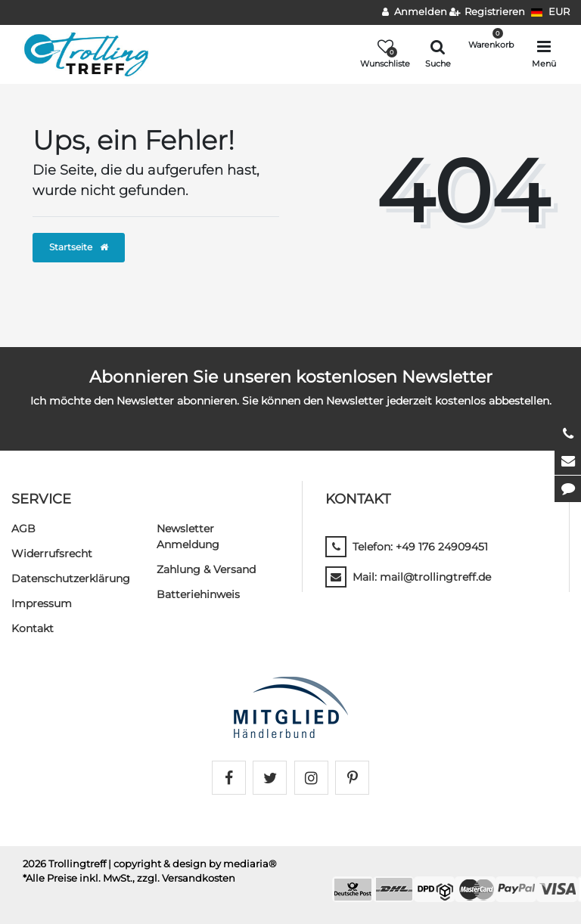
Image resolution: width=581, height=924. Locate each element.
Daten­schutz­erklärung (71, 578)
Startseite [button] (79, 247)
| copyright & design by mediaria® (193, 864)
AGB (23, 529)
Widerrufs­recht (52, 553)
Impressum (42, 603)
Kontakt (33, 628)
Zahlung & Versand (206, 569)
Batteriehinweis (198, 594)
